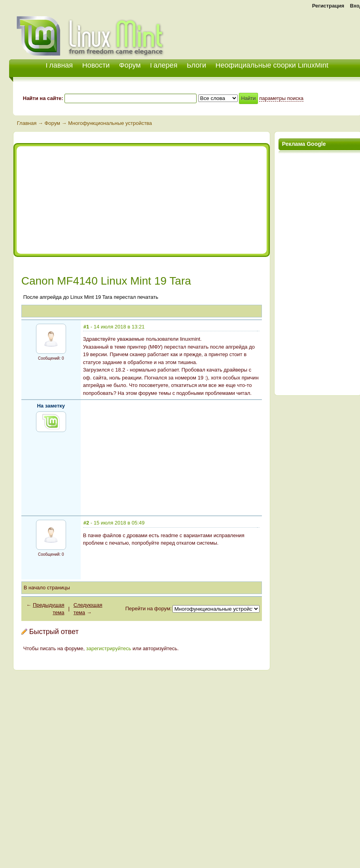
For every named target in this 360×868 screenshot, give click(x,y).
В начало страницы (47, 588)
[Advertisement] (89, 200)
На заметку (51, 406)
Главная (27, 123)
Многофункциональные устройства (110, 123)
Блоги (196, 65)
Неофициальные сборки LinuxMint (272, 65)
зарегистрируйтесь (109, 648)
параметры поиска (281, 98)
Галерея (164, 65)
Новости (96, 65)
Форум (130, 65)
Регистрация (328, 6)
